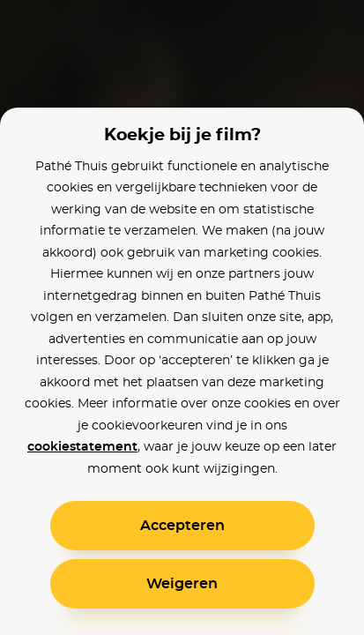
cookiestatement (82, 447)
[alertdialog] (182, 317)
